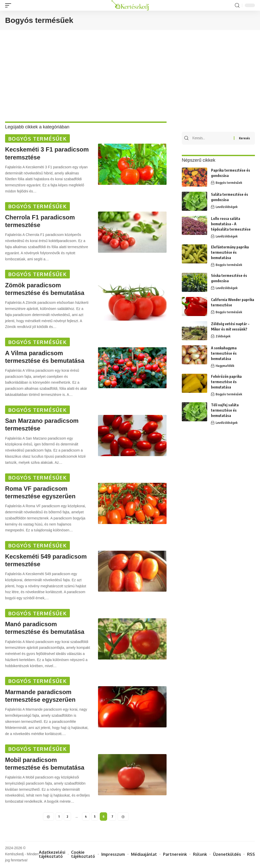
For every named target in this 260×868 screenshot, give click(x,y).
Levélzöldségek (227, 207)
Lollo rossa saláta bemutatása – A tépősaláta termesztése (231, 224)
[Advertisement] (130, 78)
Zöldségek (223, 337)
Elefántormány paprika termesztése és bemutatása (230, 253)
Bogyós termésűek (37, 139)
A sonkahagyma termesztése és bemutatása (224, 354)
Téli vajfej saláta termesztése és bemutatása (225, 410)
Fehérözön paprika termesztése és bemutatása (226, 382)
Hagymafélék (225, 366)
